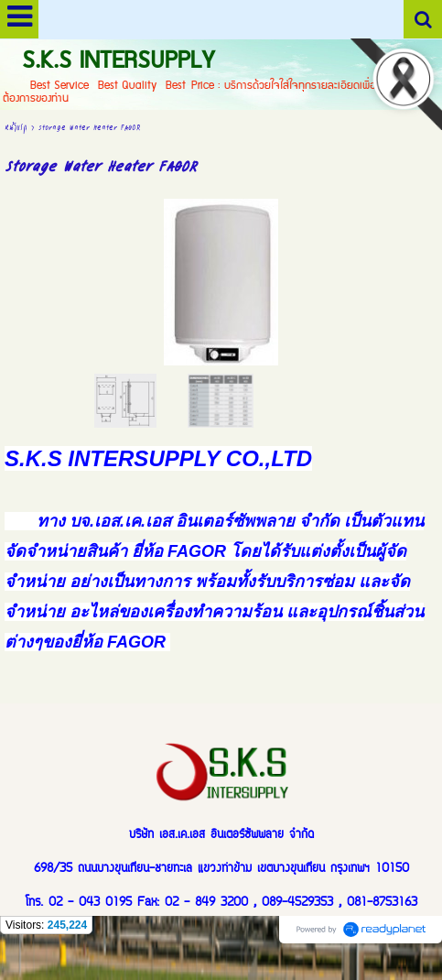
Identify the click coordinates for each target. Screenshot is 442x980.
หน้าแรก (16, 127)
